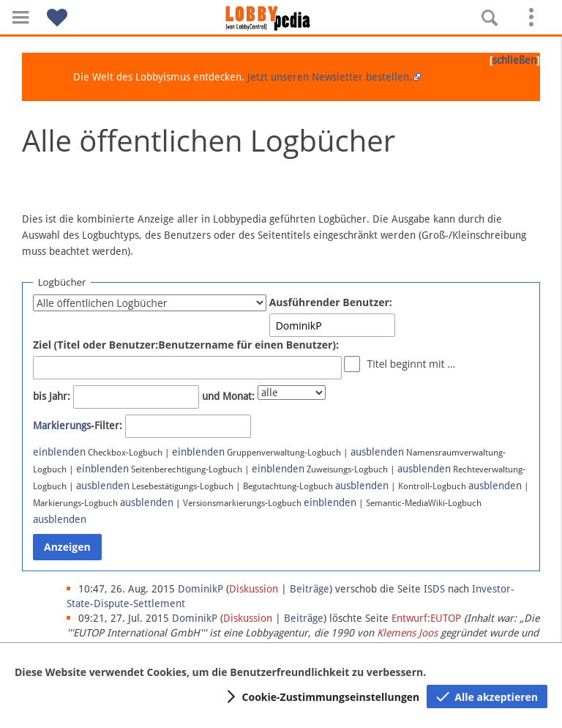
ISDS (434, 589)
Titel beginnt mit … (411, 364)
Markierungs (62, 426)
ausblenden (377, 452)
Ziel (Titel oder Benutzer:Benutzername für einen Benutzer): (186, 345)
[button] (20, 17)
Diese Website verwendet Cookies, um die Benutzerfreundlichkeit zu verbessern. (220, 672)
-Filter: (78, 426)
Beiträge (310, 589)
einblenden (59, 452)
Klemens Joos (407, 633)
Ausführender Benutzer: (331, 302)
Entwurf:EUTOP (426, 618)
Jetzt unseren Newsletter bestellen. (330, 77)
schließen (514, 60)
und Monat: (228, 396)
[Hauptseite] (281, 18)
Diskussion (254, 589)
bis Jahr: (52, 396)
